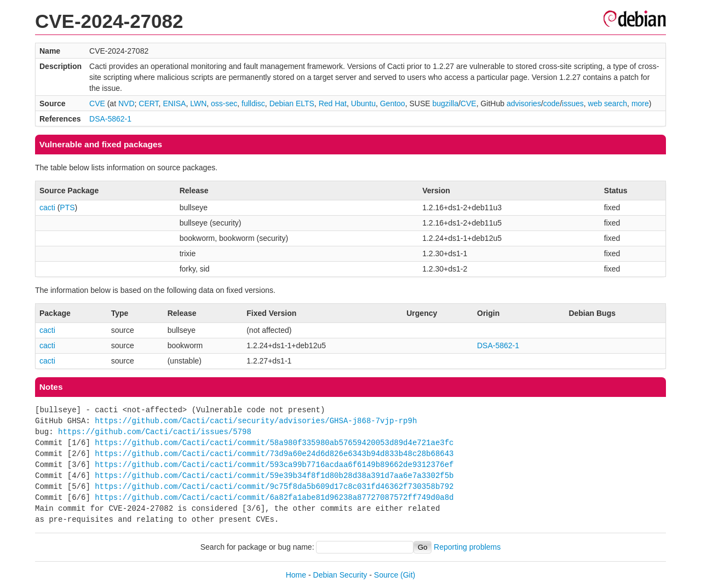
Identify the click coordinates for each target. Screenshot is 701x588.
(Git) (408, 575)
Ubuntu (363, 103)
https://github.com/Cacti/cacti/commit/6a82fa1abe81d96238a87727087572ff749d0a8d (274, 497)
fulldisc (253, 103)
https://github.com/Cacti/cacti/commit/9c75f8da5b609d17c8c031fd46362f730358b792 (274, 486)
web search (608, 103)
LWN (198, 103)
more (640, 103)
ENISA (174, 103)
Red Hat (333, 103)
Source (386, 575)
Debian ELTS (292, 103)
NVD (127, 103)
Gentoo (393, 103)
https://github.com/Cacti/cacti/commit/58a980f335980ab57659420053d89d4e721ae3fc (274, 443)
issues (573, 103)
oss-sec (224, 103)
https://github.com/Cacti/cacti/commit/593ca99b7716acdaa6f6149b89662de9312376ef (274, 465)
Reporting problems (467, 547)
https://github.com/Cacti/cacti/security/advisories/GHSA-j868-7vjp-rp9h (256, 421)
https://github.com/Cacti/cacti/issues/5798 (155, 432)
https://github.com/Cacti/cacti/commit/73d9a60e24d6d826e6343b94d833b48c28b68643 (274, 454)
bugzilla (445, 103)
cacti (47, 207)
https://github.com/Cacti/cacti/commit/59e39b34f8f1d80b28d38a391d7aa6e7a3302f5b (274, 475)
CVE (97, 103)
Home (296, 575)
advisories (524, 103)
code (551, 103)
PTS (67, 207)
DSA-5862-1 (110, 119)
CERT (148, 103)
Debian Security (340, 575)
